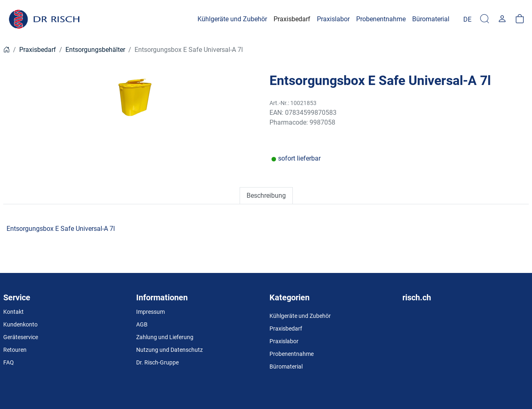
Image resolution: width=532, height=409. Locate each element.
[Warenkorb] (520, 19)
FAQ (9, 362)
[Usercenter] (502, 19)
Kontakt (13, 312)
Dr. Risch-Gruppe (157, 362)
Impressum (150, 312)
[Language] (467, 19)
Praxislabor (284, 341)
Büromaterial (286, 367)
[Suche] (485, 19)
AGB (142, 324)
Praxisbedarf (38, 50)
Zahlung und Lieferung (165, 337)
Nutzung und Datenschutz (169, 350)
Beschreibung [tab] (266, 196)
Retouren (15, 350)
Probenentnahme (292, 354)
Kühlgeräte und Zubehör (300, 316)
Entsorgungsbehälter (95, 50)
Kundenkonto (20, 324)
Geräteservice (21, 337)
